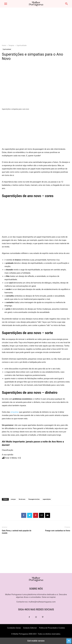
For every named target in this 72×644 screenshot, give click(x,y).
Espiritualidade (22, 45)
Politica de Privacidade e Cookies (52, 628)
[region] (36, 27)
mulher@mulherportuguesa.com (42, 602)
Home (4, 45)
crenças (13, 499)
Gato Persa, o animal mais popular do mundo (17, 532)
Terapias (11, 45)
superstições (47, 499)
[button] (6, 4)
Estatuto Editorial (30, 628)
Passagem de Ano (34, 499)
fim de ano (22, 499)
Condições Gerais (14, 628)
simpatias (15, 412)
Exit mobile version (36, 641)
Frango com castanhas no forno (58, 531)
